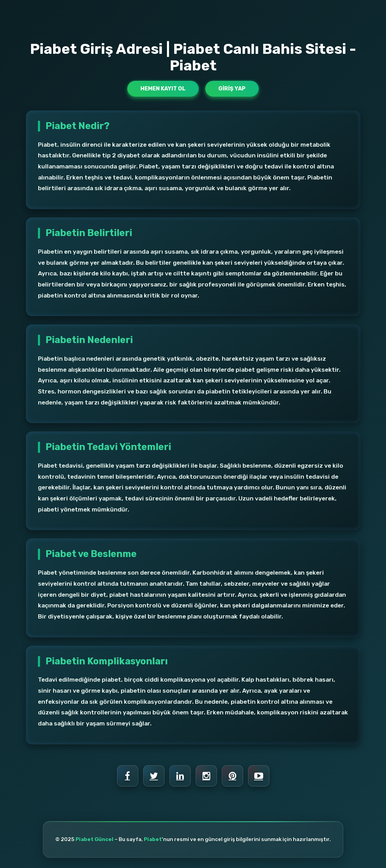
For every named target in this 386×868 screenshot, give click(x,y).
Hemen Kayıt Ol (163, 89)
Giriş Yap (232, 89)
